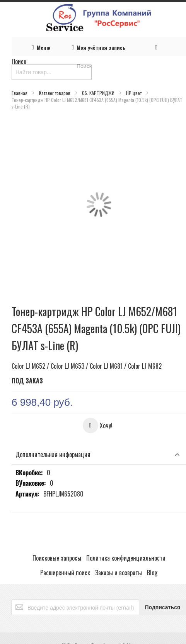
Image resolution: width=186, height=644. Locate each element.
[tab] (99, 455)
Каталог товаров (55, 93)
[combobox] (52, 72)
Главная (20, 93)
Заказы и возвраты (119, 573)
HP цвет (134, 93)
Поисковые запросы (57, 558)
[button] (98, 425)
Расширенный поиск (65, 573)
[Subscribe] (162, 607)
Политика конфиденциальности (126, 558)
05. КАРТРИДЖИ (99, 93)
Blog (152, 573)
